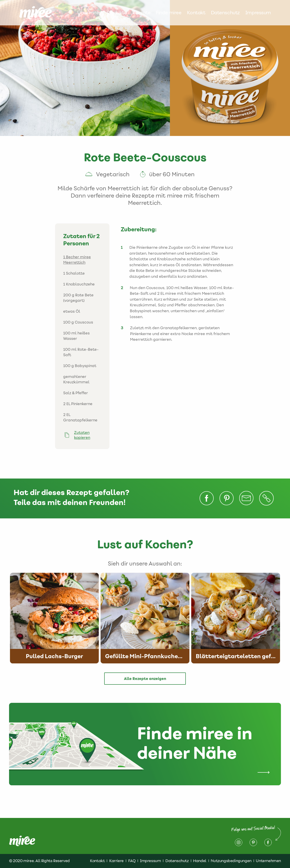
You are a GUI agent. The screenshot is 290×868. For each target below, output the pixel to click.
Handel (200, 861)
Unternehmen (268, 861)
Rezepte (141, 13)
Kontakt (196, 13)
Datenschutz (225, 13)
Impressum (258, 13)
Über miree (89, 13)
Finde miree (169, 13)
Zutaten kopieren (82, 435)
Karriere (116, 861)
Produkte (117, 13)
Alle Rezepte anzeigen (145, 679)
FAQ (132, 861)
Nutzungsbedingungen (231, 861)
